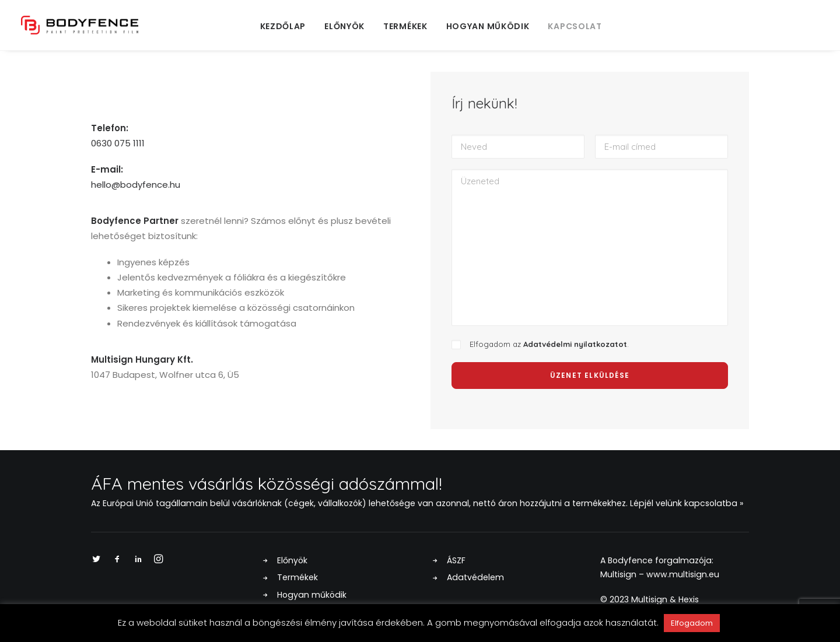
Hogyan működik (488, 26)
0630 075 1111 (118, 144)
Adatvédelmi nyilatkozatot (577, 331)
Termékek (405, 26)
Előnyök (344, 26)
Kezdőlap (283, 26)
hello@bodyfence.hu (136, 186)
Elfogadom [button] (692, 623)
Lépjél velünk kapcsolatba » (687, 503)
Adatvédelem (475, 577)
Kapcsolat (575, 26)
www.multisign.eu (683, 574)
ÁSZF (456, 560)
